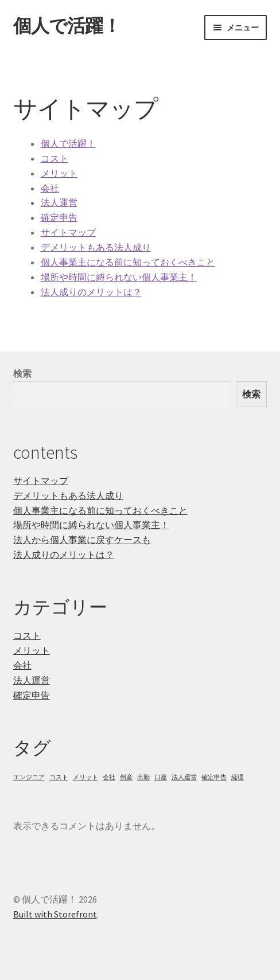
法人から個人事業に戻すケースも (82, 540)
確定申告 (59, 217)
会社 (50, 188)
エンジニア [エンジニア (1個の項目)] (29, 777)
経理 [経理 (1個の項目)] (238, 777)
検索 (22, 373)
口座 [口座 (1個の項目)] (161, 777)
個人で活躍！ (67, 26)
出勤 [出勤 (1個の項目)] (143, 777)
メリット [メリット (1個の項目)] (85, 777)
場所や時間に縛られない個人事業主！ (119, 277)
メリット (59, 173)
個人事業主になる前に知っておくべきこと (128, 262)
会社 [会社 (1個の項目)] (109, 777)
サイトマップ (68, 232)
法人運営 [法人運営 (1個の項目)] (184, 777)
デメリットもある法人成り (96, 247)
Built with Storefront (55, 914)
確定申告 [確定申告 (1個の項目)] (214, 777)
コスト (55, 158)
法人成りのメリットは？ (91, 292)
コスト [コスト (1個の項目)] (59, 777)
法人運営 (59, 202)
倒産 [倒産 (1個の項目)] (126, 777)
